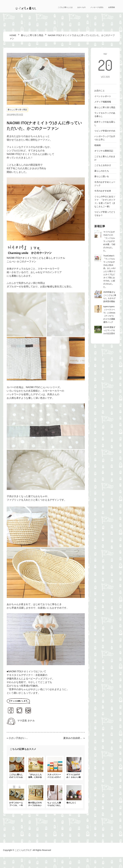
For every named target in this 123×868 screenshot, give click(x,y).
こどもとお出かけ (103, 165)
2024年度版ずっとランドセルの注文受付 (109, 330)
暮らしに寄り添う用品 (17, 110)
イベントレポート (103, 96)
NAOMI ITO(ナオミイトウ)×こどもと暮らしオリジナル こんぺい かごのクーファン (46, 258)
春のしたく (71, 803)
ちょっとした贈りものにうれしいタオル (54, 805)
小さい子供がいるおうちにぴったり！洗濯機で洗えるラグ (18, 738)
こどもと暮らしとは (65, 7)
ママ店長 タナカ (26, 721)
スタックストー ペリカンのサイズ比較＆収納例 (54, 777)
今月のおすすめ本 (103, 191)
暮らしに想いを (102, 176)
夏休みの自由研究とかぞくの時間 (73, 738)
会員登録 (112, 7)
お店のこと (100, 91)
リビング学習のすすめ (105, 131)
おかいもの (81, 7)
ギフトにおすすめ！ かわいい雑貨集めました (74, 777)
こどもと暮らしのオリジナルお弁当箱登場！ (16, 777)
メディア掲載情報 (103, 102)
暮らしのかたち (102, 171)
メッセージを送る (97, 7)
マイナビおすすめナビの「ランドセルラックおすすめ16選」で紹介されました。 (109, 241)
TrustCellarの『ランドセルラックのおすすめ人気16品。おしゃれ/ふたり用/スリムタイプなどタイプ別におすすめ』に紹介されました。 (109, 271)
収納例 (97, 145)
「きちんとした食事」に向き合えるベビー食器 (35, 777)
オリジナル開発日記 (104, 151)
